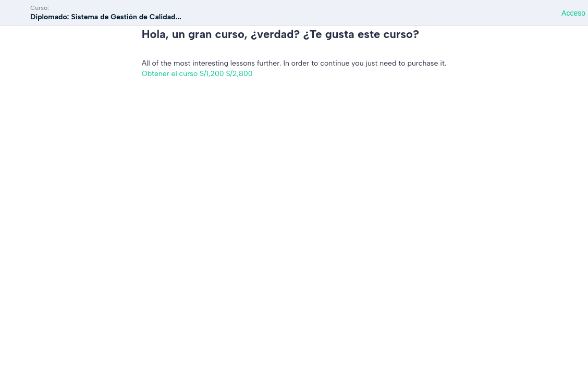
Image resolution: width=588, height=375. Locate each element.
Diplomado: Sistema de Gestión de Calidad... (106, 17)
